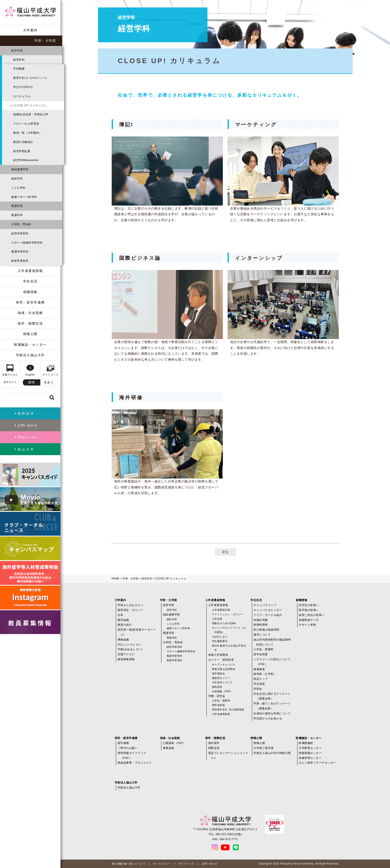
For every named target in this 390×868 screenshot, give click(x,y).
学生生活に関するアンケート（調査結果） (272, 696)
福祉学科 (17, 178)
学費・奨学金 (217, 696)
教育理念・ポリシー (131, 610)
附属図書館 (306, 743)
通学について (262, 635)
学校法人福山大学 (30, 355)
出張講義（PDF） (222, 691)
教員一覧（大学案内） (27, 133)
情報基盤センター (310, 753)
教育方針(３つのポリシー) (30, 78)
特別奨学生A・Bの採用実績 (228, 710)
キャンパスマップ (265, 605)
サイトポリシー (162, 864)
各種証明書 (261, 620)
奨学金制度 (219, 705)
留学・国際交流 (30, 324)
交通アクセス (126, 654)
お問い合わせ (210, 864)
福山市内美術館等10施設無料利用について (272, 642)
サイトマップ (186, 864)
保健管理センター (310, 758)
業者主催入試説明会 (224, 669)
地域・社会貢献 (30, 313)
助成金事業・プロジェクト (135, 763)
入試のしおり (220, 637)
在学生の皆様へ (309, 605)
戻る (225, 552)
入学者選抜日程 (221, 610)
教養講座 (259, 669)
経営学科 (19, 60)
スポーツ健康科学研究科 (27, 243)
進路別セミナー (221, 678)
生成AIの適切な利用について (272, 713)
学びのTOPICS (23, 87)
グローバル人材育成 (26, 124)
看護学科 (17, 215)
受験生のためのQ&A (224, 623)
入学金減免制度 (221, 714)
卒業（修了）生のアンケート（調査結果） (272, 706)
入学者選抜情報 (30, 271)
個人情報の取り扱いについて (129, 864)
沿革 (121, 615)
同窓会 (258, 689)
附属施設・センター (30, 345)
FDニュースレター (130, 645)
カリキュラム (22, 96)
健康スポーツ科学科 (24, 197)
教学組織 (123, 620)
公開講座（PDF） (174, 743)
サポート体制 (307, 625)
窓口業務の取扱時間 (266, 630)
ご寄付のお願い (128, 748)
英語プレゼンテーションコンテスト (228, 755)
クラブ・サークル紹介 (268, 615)
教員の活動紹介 (23, 142)
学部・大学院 (45, 41)
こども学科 (18, 188)
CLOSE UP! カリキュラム (30, 105)
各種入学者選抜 (218, 655)
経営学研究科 (20, 233)
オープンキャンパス (224, 665)
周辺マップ (261, 679)
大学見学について (222, 682)
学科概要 (19, 69)
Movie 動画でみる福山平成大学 (229, 648)
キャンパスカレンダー (268, 610)
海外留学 (214, 743)
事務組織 (123, 640)
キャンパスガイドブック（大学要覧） (229, 630)
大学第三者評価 (264, 748)
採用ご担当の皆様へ (312, 615)
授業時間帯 (261, 625)
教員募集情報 (126, 659)
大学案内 (30, 30)
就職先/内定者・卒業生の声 (31, 114)
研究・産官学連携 (30, 302)
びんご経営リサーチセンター (317, 763)
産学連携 (123, 743)
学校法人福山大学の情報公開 (272, 753)
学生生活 (30, 281)
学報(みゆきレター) (130, 649)
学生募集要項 (220, 641)
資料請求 (217, 687)
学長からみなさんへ (131, 605)
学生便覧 (259, 684)
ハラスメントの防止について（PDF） (272, 662)
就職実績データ (309, 620)
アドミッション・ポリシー (228, 614)
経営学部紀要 (22, 151)
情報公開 (30, 334)
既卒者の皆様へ (309, 610)
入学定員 (217, 619)
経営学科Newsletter (26, 160)
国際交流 (214, 748)
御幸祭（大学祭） (265, 674)
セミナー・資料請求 (221, 660)
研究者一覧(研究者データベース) (137, 632)
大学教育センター (310, 748)
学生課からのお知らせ (268, 718)
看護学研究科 (20, 252)
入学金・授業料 (221, 701)
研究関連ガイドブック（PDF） (132, 755)
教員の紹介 (125, 625)
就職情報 (30, 292)
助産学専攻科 (20, 261)
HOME (116, 579)
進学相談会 (219, 673)
